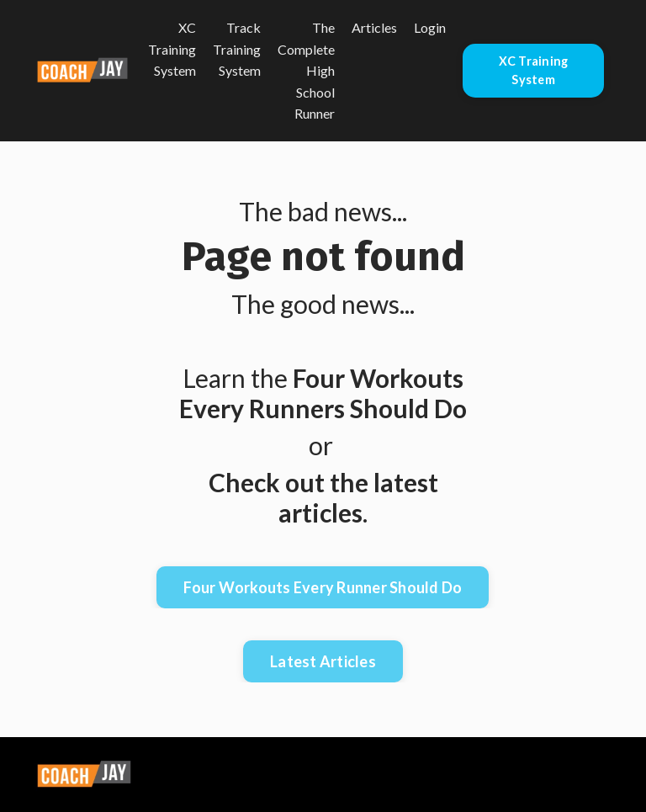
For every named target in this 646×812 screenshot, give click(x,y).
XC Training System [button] (534, 70)
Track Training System (237, 49)
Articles (374, 27)
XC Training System (172, 49)
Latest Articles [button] (323, 661)
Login (430, 27)
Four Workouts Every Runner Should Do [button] (323, 587)
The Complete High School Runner (306, 70)
